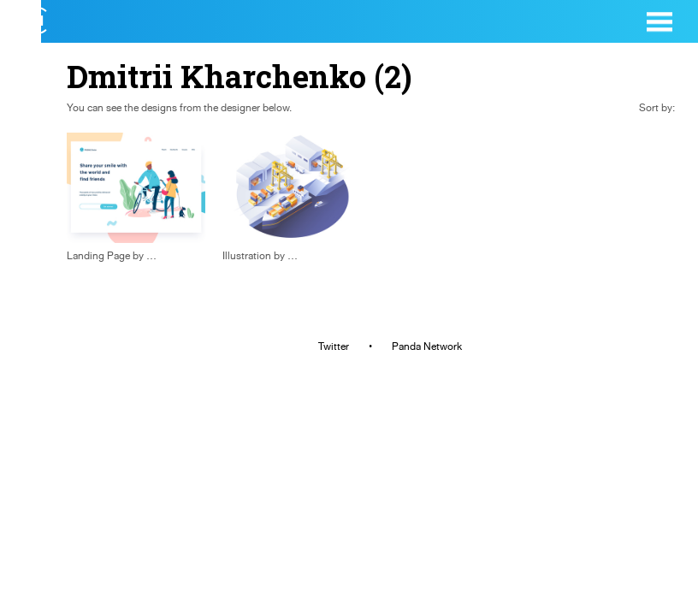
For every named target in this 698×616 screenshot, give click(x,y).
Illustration (247, 256)
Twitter (334, 346)
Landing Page (98, 256)
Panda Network (427, 346)
